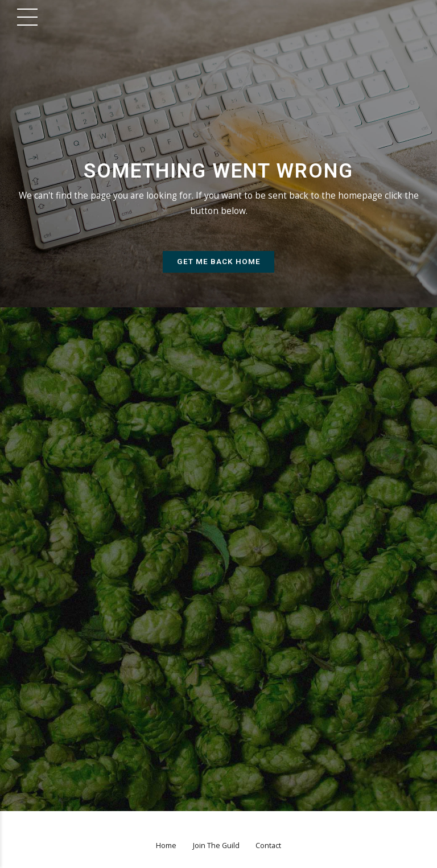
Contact (268, 847)
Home (166, 847)
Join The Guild (216, 847)
